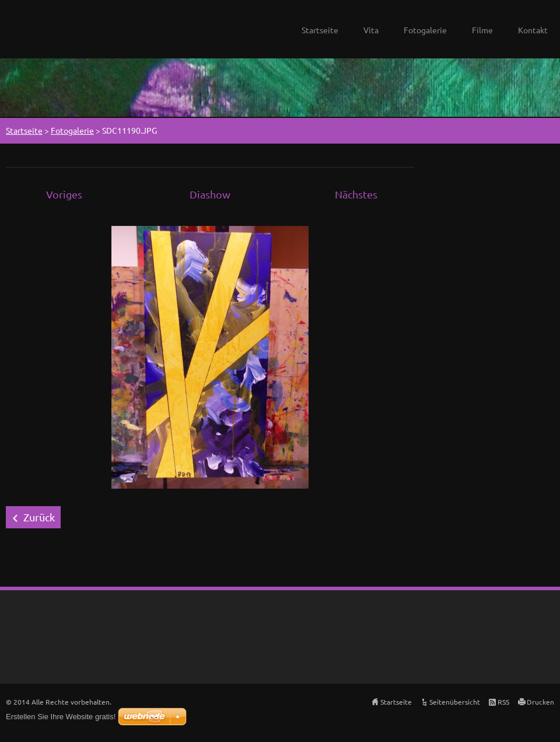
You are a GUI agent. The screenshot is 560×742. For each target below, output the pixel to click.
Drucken (540, 702)
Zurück (39, 517)
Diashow (210, 194)
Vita (371, 30)
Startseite (320, 30)
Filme (482, 30)
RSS (503, 702)
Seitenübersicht (455, 702)
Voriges (64, 194)
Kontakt (533, 30)
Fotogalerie (425, 30)
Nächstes (356, 194)
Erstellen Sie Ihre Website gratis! (61, 717)
